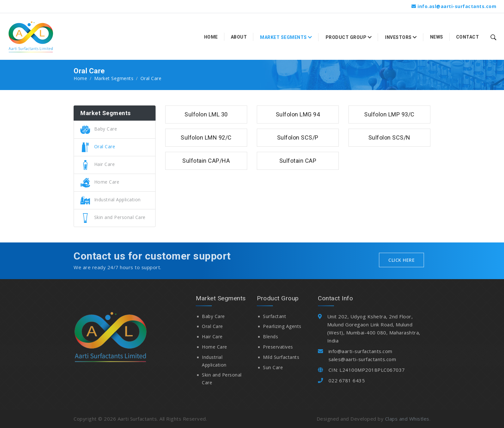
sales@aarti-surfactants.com (362, 359)
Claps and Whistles (407, 419)
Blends (270, 337)
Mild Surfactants (281, 357)
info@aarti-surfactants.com (360, 351)
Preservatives (278, 347)
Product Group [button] (349, 37)
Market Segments (114, 78)
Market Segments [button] (286, 37)
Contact (468, 37)
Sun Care (273, 367)
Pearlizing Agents (282, 326)
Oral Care (98, 146)
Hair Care (98, 164)
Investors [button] (401, 37)
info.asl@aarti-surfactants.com (457, 6)
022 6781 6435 (347, 380)
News (437, 37)
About (239, 37)
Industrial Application (111, 200)
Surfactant (274, 316)
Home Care (100, 182)
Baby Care (99, 129)
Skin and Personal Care (113, 217)
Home (211, 37)
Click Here (401, 260)
